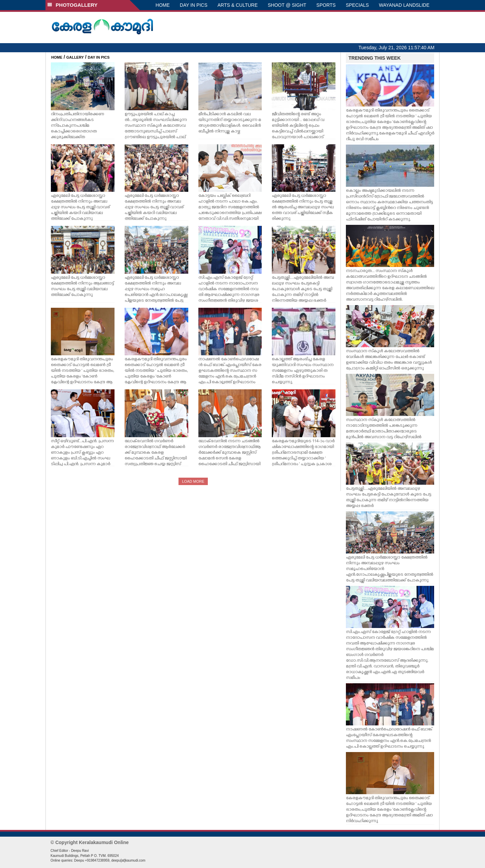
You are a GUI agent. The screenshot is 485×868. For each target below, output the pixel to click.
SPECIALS (357, 5)
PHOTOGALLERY (72, 5)
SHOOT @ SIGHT (287, 5)
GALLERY (75, 57)
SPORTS (326, 5)
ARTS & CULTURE (238, 5)
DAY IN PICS (194, 5)
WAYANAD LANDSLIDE (404, 5)
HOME (163, 5)
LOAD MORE (193, 481)
